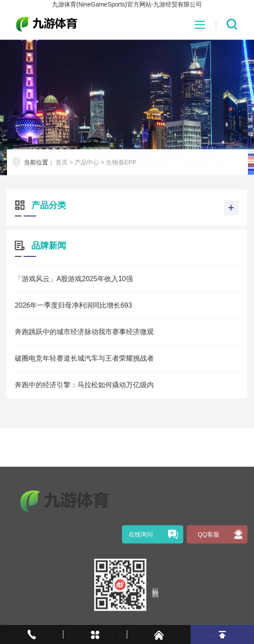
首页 (73, 168)
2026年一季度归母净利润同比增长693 (63, 305)
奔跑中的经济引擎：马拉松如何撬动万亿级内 (73, 385)
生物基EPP (132, 168)
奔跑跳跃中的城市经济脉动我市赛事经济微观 (73, 332)
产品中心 (98, 168)
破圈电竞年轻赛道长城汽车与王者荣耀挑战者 (73, 358)
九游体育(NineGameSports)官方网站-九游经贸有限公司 (127, 4)
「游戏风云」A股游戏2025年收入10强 (63, 279)
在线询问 (141, 598)
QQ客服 (208, 598)
